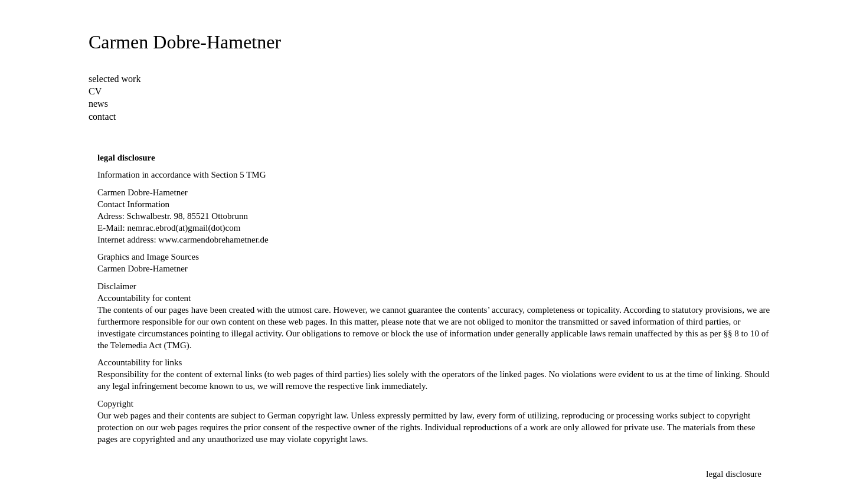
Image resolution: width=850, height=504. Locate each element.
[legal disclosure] (734, 474)
